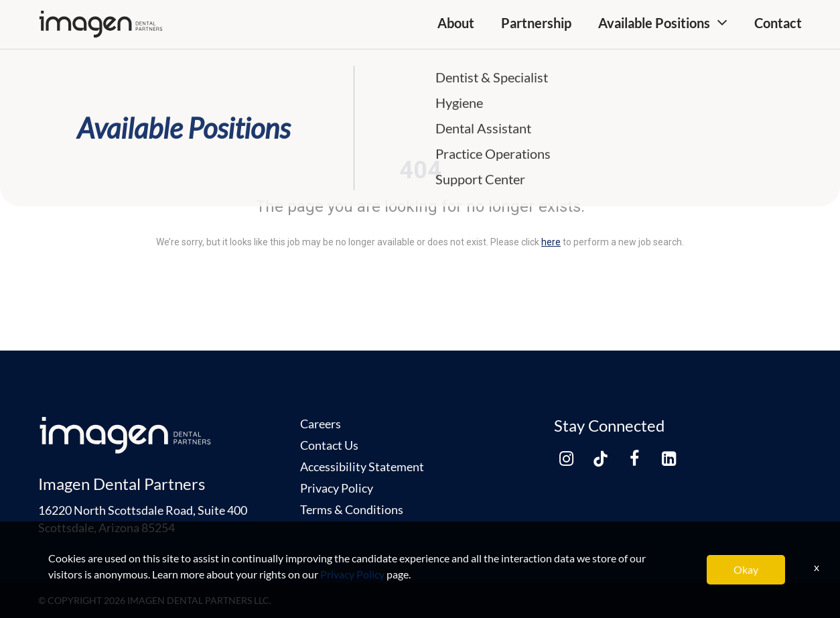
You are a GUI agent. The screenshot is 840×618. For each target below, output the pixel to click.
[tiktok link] (600, 458)
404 (420, 170)
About (456, 23)
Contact (778, 23)
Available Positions (654, 23)
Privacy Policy (337, 488)
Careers (321, 424)
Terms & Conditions (352, 509)
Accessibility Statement (362, 467)
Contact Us (329, 445)
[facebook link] (634, 458)
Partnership (536, 23)
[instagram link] (566, 458)
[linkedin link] (669, 458)
